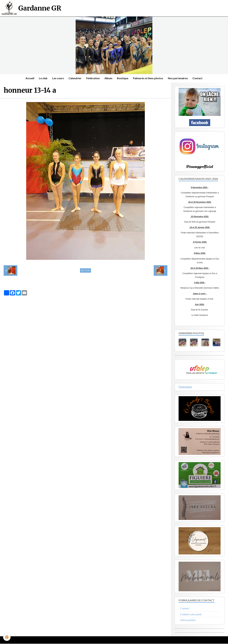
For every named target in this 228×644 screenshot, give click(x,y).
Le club (42, 78)
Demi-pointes (188, 620)
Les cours (57, 78)
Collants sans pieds (191, 614)
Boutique (123, 78)
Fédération (93, 78)
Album (109, 78)
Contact (199, 78)
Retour (85, 271)
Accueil (29, 78)
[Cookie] (7, 637)
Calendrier (75, 78)
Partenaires (185, 387)
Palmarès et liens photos (149, 78)
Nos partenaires (179, 78)
